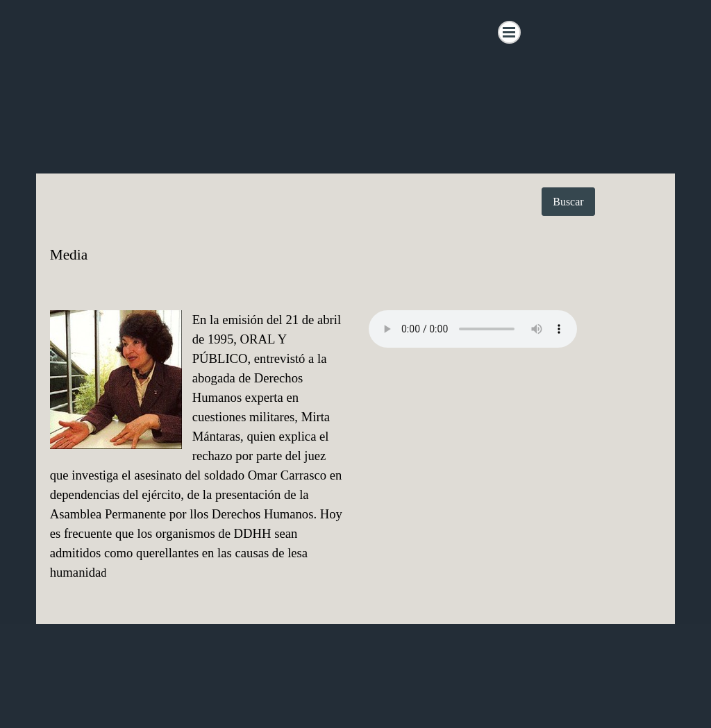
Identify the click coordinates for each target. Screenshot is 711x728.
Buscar (568, 202)
